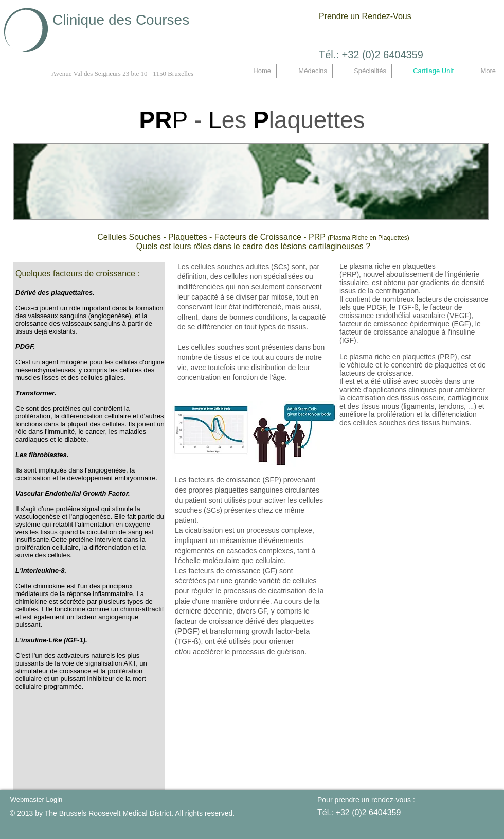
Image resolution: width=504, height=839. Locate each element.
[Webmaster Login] (36, 800)
